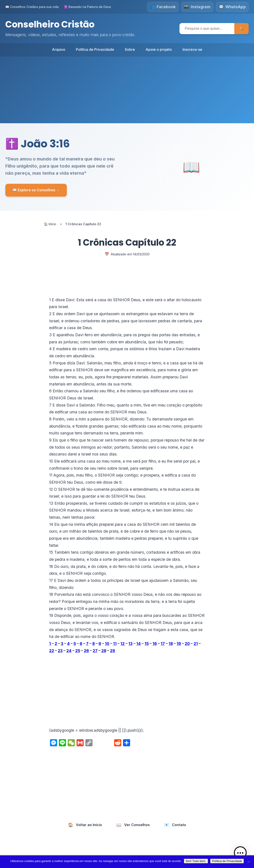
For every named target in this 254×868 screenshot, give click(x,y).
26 (86, 650)
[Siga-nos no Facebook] (163, 7)
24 (69, 650)
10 (107, 643)
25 (78, 650)
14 (139, 643)
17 (163, 643)
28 (104, 650)
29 (113, 650)
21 (196, 643)
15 (147, 643)
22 (52, 650)
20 (187, 643)
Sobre (130, 49)
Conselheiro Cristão (50, 24)
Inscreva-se (192, 49)
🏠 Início (50, 224)
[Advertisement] (127, 90)
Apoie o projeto (159, 49)
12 (122, 643)
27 (95, 650)
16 (155, 643)
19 (179, 643)
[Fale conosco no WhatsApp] (232, 7)
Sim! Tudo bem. (196, 861)
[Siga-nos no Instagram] (197, 7)
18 (171, 643)
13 (130, 643)
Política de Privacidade (95, 49)
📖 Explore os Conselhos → (36, 190)
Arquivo (59, 49)
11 (115, 643)
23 (60, 650)
